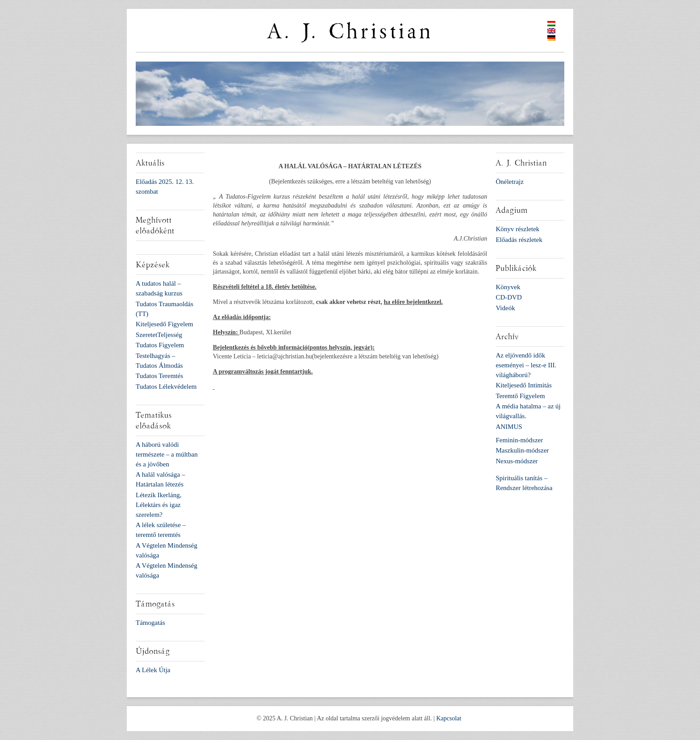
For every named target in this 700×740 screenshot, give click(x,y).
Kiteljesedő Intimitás (523, 385)
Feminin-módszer (519, 440)
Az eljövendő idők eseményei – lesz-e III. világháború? (526, 365)
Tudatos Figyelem (160, 345)
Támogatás (150, 623)
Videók (505, 308)
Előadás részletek (519, 240)
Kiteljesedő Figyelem (165, 324)
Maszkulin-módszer (522, 450)
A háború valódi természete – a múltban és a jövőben (167, 454)
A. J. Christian (350, 31)
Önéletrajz (509, 182)
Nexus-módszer (517, 461)
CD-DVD (508, 297)
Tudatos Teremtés (159, 376)
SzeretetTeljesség (159, 335)
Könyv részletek (517, 229)
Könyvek (508, 287)
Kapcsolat (449, 718)
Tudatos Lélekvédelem (166, 387)
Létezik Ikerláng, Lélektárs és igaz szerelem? (158, 505)
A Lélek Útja (153, 670)
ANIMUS (509, 427)
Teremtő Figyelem (520, 396)
